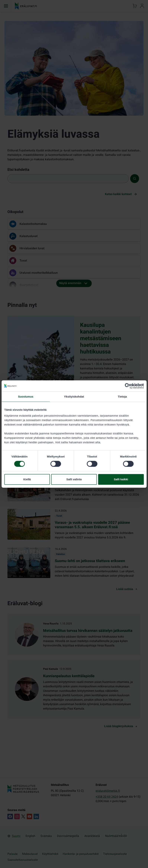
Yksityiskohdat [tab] (74, 397)
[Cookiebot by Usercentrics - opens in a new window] (127, 386)
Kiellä (27, 479)
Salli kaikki (121, 479)
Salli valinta (74, 479)
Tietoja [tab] (122, 397)
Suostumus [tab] (26, 397)
